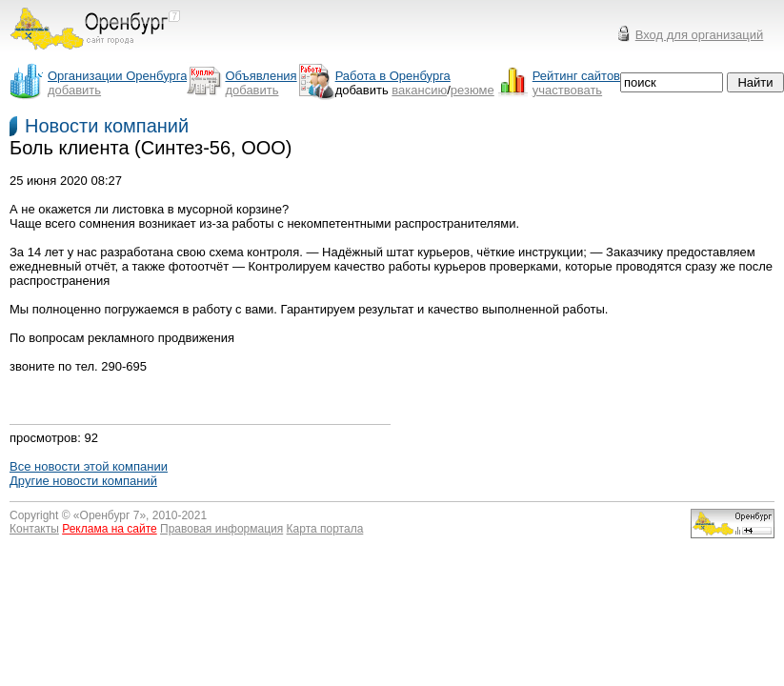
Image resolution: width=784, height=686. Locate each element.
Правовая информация (221, 529)
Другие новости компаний (83, 481)
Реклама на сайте (110, 529)
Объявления (261, 76)
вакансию (419, 90)
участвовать (567, 90)
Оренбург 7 (110, 515)
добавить (74, 90)
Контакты (34, 529)
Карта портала (325, 529)
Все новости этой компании (89, 466)
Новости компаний (107, 126)
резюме (472, 90)
